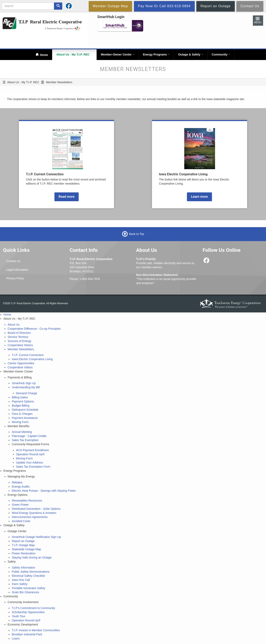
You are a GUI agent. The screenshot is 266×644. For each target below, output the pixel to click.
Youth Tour (18, 616)
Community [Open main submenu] (221, 54)
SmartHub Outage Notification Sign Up (36, 537)
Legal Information (17, 270)
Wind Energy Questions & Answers (34, 513)
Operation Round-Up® (30, 454)
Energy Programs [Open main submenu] (156, 54)
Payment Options (23, 401)
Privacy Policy (15, 278)
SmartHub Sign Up (24, 383)
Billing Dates (20, 397)
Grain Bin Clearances (25, 592)
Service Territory (18, 337)
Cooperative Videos (20, 367)
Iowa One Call (21, 580)
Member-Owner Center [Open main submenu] (118, 54)
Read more (67, 197)
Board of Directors (19, 333)
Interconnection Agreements (30, 517)
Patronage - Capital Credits (29, 436)
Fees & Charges (22, 414)
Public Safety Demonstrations (31, 572)
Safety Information (23, 568)
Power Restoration (24, 553)
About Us (14, 325)
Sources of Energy (19, 341)
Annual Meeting (22, 432)
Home (44, 55)
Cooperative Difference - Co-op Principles (34, 329)
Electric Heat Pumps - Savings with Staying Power (44, 491)
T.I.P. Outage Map (23, 545)
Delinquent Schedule (25, 410)
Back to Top (137, 234)
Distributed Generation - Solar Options (36, 509)
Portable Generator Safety (28, 588)
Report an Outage (23, 541)
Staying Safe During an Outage (32, 557)
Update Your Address (30, 462)
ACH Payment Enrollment (32, 450)
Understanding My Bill (26, 387)
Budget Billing (21, 406)
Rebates (17, 482)
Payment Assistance (25, 418)
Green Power (20, 505)
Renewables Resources (27, 501)
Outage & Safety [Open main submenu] (191, 54)
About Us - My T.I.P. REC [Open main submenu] (74, 54)
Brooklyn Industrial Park (27, 634)
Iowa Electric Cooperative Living (32, 359)
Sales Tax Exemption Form (33, 467)
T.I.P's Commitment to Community (33, 608)
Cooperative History (20, 345)
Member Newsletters (21, 349)
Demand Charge (27, 393)
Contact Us (13, 261)
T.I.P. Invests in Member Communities (36, 630)
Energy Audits (21, 487)
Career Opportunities (21, 363)
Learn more (199, 197)
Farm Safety (20, 584)
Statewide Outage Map (26, 549)
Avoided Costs (21, 521)
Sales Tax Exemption (25, 440)
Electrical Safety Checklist (28, 576)
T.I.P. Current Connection (28, 355)
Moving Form (20, 422)
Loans (16, 638)
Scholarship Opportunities (28, 612)
